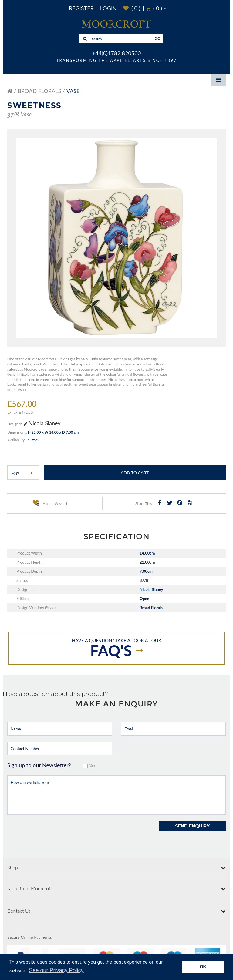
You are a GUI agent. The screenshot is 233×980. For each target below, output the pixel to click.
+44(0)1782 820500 (116, 53)
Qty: (15, 473)
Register (81, 8)
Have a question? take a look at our (116, 649)
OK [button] (203, 967)
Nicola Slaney (42, 423)
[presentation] (53, 833)
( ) (132, 8)
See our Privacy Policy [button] (56, 970)
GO (158, 39)
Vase (73, 91)
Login (108, 8)
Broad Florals (39, 91)
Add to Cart (135, 473)
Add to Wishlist (50, 503)
